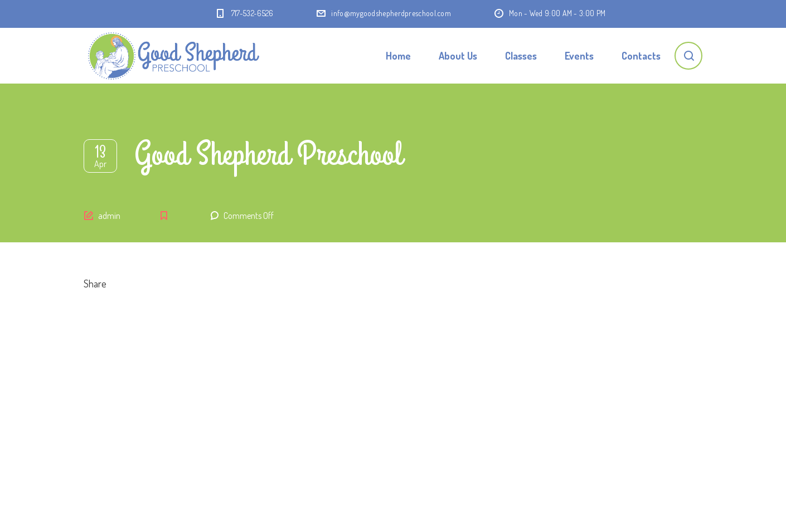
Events (579, 56)
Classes (521, 56)
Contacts (641, 56)
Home (398, 56)
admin (109, 216)
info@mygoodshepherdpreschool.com (391, 13)
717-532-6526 (253, 13)
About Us (458, 56)
